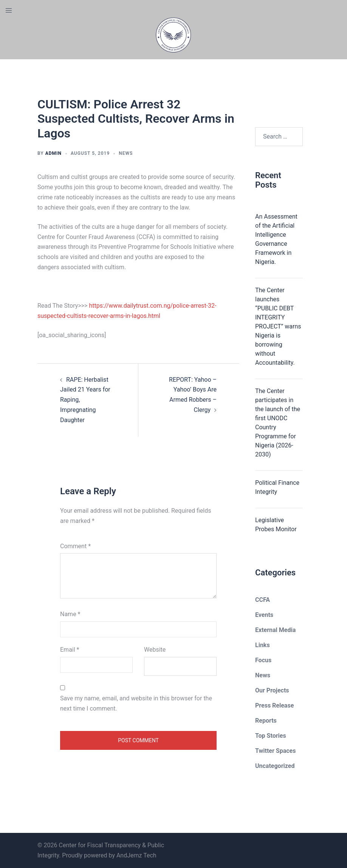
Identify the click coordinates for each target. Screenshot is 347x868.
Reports (266, 721)
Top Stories (271, 736)
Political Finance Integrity (277, 487)
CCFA (263, 600)
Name (70, 614)
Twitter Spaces (275, 751)
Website (155, 650)
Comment (75, 546)
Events (264, 615)
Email (70, 650)
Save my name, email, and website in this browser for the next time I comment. (136, 703)
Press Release (274, 705)
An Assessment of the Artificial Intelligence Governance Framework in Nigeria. (276, 239)
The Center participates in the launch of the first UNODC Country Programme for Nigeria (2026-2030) (278, 423)
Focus (263, 660)
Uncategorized (275, 766)
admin (53, 153)
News (126, 153)
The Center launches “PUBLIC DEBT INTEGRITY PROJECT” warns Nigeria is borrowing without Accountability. (278, 326)
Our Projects (272, 690)
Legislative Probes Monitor (276, 525)
